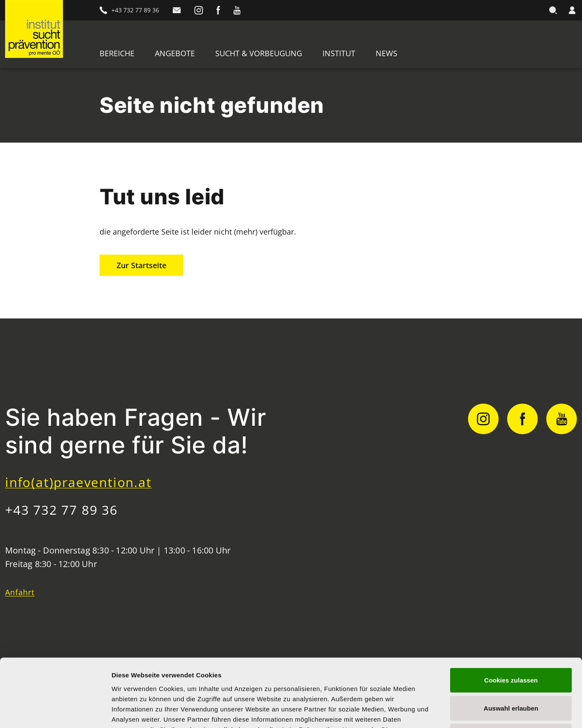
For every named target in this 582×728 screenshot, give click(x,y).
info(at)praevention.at (78, 482)
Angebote (175, 53)
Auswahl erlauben (511, 644)
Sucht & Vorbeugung (259, 53)
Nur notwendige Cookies (511, 672)
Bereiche (117, 53)
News (387, 53)
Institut (339, 53)
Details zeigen (452, 711)
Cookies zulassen (511, 616)
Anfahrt (20, 592)
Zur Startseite (141, 265)
